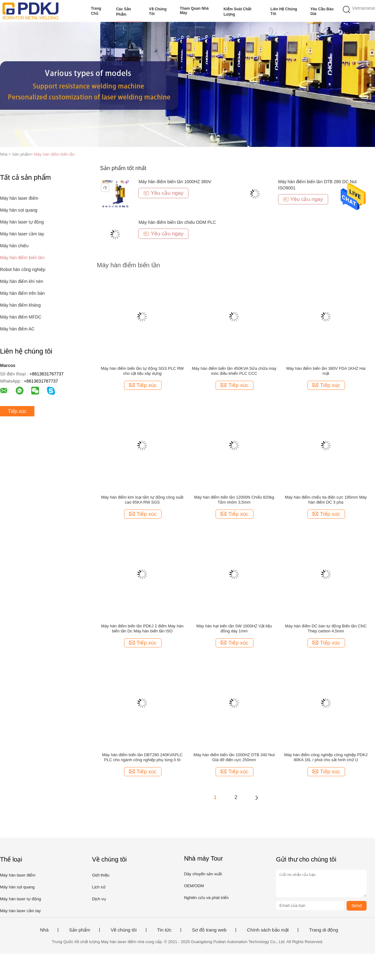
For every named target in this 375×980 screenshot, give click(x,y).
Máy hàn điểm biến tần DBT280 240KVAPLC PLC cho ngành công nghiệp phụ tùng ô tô (142, 757)
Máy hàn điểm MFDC (21, 317)
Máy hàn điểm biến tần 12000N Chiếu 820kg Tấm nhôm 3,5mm (234, 500)
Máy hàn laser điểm (19, 198)
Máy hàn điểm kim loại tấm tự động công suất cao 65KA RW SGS (142, 500)
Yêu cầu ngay (163, 193)
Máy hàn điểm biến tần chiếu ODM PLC (177, 222)
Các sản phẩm (123, 12)
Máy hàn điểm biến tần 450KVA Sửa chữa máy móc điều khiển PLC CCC (234, 371)
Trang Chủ (96, 11)
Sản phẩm (80, 930)
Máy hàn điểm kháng (20, 305)
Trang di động (324, 930)
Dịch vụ (99, 899)
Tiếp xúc (17, 411)
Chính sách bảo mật (268, 930)
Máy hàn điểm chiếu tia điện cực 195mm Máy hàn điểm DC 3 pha (326, 500)
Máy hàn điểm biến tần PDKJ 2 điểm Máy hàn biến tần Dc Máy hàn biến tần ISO (142, 628)
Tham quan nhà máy (194, 11)
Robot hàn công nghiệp (23, 269)
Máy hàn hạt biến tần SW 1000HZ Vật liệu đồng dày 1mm (234, 628)
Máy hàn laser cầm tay (22, 234)
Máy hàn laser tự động (22, 222)
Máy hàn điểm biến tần (55, 154)
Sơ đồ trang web (209, 930)
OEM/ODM (194, 886)
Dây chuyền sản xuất (203, 874)
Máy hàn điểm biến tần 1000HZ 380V (175, 182)
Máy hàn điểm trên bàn (22, 293)
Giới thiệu (100, 875)
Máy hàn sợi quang (19, 210)
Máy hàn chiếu (14, 246)
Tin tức (164, 930)
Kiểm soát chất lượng (237, 12)
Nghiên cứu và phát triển (206, 898)
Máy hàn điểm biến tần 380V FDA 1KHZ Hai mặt (326, 371)
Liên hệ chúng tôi (284, 11)
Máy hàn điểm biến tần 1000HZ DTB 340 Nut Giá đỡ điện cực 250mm (234, 757)
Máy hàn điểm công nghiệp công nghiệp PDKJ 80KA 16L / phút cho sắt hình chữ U (326, 757)
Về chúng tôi (158, 11)
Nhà (44, 930)
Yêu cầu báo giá (322, 11)
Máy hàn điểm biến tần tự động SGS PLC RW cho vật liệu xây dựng (142, 371)
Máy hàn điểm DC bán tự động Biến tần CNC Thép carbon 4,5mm (326, 628)
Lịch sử (99, 887)
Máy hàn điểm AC (17, 329)
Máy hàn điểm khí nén (22, 281)
